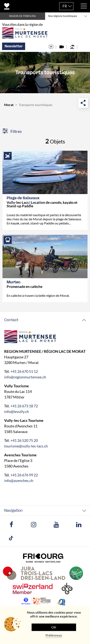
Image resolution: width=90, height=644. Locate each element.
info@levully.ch (17, 411)
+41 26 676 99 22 (24, 475)
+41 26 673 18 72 (24, 406)
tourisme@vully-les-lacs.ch (26, 446)
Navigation (13, 510)
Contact (11, 320)
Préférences (54, 635)
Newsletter (14, 46)
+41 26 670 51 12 (24, 371)
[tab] (45, 320)
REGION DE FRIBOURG (22, 16)
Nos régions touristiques (63, 16)
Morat (9, 105)
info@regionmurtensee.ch (25, 377)
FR (65, 6)
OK (54, 627)
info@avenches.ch (19, 481)
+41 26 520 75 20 (24, 440)
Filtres (12, 131)
